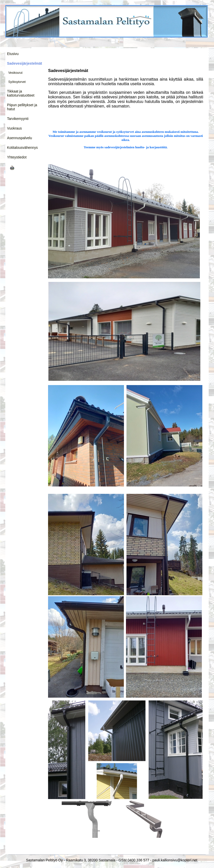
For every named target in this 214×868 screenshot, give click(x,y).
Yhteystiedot (17, 157)
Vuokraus (15, 128)
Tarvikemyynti (18, 119)
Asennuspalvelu (20, 138)
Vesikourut (15, 73)
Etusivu (13, 54)
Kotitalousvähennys (22, 148)
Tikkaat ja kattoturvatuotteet (21, 93)
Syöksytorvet (17, 82)
